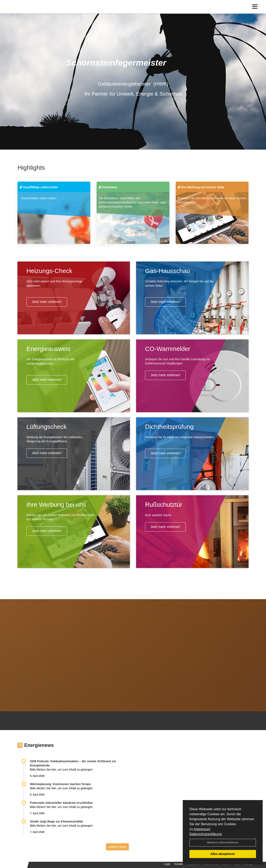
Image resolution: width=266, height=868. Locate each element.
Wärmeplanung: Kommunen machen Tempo (60, 784)
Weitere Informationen (223, 842)
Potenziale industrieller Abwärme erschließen (61, 803)
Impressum (202, 829)
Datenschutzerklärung (206, 834)
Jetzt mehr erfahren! (47, 302)
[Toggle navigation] (255, 12)
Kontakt (179, 864)
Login (167, 864)
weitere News (117, 847)
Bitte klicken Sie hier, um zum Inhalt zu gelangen (61, 770)
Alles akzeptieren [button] (223, 854)
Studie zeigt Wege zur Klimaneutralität (56, 821)
